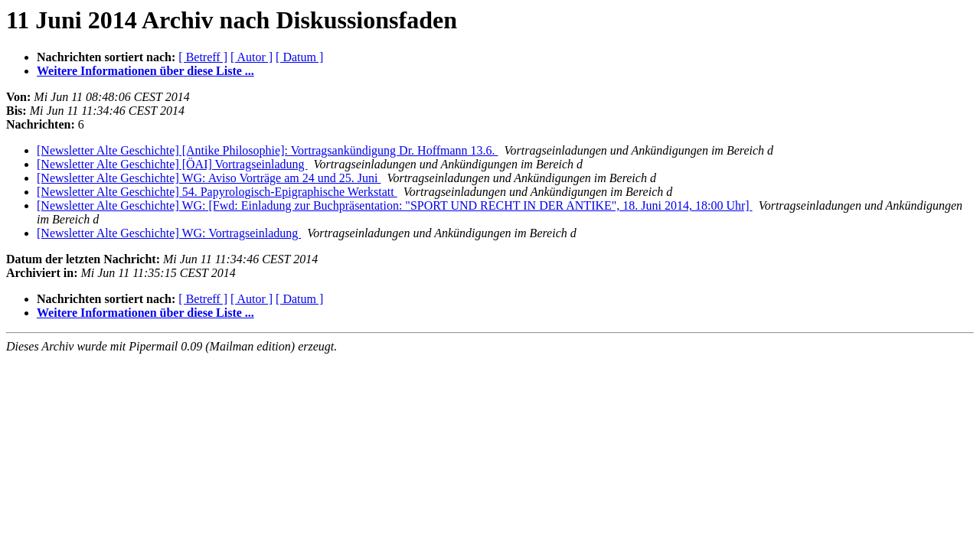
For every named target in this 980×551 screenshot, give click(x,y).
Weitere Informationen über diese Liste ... (145, 71)
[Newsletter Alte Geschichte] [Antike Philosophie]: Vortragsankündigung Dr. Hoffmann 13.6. (268, 150)
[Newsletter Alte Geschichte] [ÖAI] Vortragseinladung (172, 164)
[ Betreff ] (203, 57)
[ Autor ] (252, 57)
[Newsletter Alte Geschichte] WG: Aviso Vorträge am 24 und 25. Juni (209, 178)
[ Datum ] (299, 57)
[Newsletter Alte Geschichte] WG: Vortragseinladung (169, 233)
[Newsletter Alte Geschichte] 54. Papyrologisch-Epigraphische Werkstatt (217, 192)
